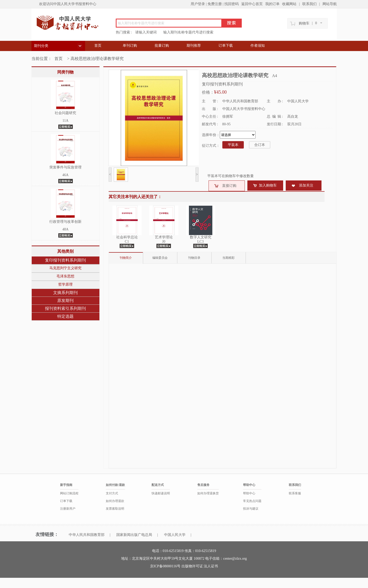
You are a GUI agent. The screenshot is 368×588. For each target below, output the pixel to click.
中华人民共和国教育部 (87, 535)
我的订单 (272, 4)
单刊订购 (130, 46)
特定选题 (65, 316)
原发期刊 (65, 301)
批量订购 (162, 46)
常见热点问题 (252, 501)
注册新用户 (68, 509)
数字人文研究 (201, 237)
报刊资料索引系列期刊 (65, 308)
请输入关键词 (146, 32)
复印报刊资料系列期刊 (65, 260)
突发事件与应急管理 (65, 167)
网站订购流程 (69, 493)
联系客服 (295, 493)
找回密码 (232, 4)
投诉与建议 (251, 509)
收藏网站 (289, 4)
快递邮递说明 (161, 493)
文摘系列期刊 (65, 293)
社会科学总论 (127, 237)
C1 (127, 242)
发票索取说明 (115, 509)
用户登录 (198, 4)
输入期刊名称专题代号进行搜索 (188, 32)
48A (65, 229)
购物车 (304, 23)
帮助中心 (249, 493)
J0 (164, 242)
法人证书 (211, 566)
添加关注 (306, 185)
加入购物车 (268, 185)
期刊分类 (41, 46)
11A (65, 121)
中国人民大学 (175, 535)
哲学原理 (65, 284)
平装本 (233, 145)
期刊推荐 (194, 46)
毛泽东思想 (65, 276)
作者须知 (258, 46)
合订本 (260, 145)
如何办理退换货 (208, 493)
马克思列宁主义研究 (65, 268)
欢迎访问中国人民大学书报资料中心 (68, 4)
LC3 (200, 242)
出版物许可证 (193, 566)
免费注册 (215, 4)
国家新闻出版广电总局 (134, 535)
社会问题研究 (65, 113)
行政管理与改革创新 (65, 222)
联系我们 (309, 4)
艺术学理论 (164, 237)
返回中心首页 (252, 4)
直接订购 (229, 186)
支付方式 (112, 493)
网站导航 (330, 4)
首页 (98, 46)
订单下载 (226, 46)
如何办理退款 (115, 501)
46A (65, 175)
